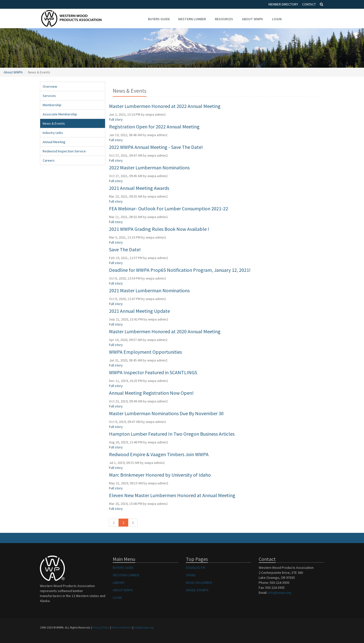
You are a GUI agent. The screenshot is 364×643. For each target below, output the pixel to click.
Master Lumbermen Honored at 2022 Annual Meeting (165, 106)
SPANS (191, 575)
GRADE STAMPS (197, 590)
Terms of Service (122, 627)
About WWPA (252, 19)
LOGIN (117, 598)
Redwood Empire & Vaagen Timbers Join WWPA (159, 454)
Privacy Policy (101, 627)
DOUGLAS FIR (196, 568)
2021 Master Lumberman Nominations (149, 290)
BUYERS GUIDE (123, 568)
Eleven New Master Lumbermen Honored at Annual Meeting (172, 495)
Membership (52, 105)
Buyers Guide (159, 19)
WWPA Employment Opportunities (145, 352)
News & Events (54, 123)
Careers (49, 160)
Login (277, 19)
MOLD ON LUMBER (199, 583)
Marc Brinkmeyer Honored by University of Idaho (160, 475)
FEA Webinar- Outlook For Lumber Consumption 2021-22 (169, 208)
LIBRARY (119, 583)
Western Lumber (192, 19)
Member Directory (283, 4)
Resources (224, 19)
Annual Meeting (54, 142)
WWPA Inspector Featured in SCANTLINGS (153, 372)
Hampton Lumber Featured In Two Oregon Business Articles (172, 434)
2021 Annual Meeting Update (139, 311)
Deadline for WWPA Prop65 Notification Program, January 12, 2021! (180, 270)
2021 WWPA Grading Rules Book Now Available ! (159, 229)
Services (49, 96)
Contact (309, 4)
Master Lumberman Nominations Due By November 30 (166, 413)
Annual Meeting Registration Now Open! (151, 393)
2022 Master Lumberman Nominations (149, 167)
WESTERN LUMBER (126, 575)
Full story (116, 119)
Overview (50, 86)
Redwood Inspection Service (64, 151)
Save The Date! (125, 249)
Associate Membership (60, 114)
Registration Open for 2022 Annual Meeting (154, 127)
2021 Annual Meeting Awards (139, 188)
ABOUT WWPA (123, 590)
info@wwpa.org (280, 593)
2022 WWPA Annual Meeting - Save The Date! (156, 147)
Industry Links (53, 133)
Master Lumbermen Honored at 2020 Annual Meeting (165, 331)
